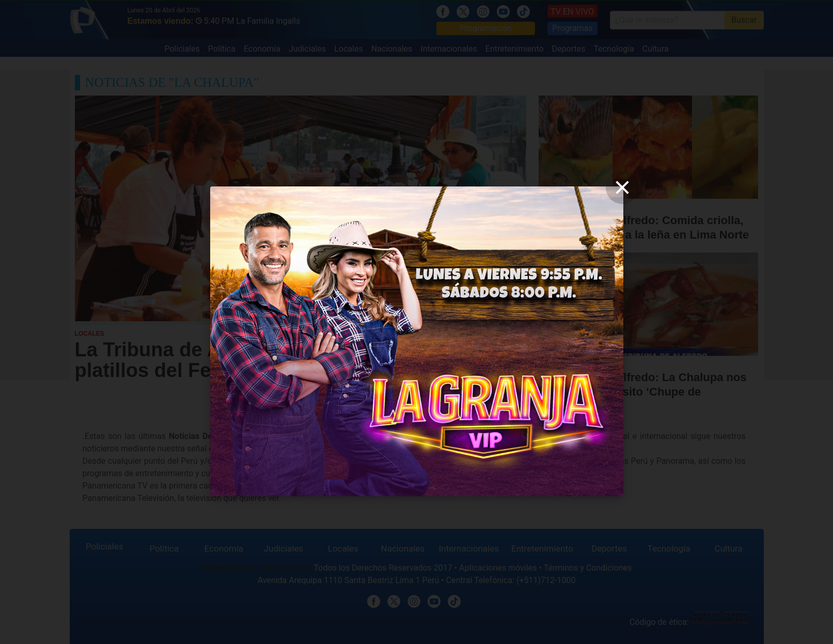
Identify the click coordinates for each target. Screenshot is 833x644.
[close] (622, 187)
